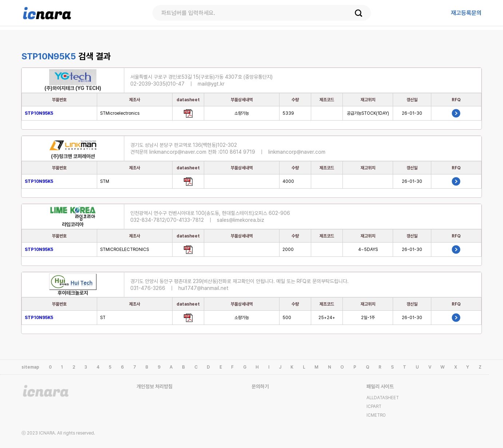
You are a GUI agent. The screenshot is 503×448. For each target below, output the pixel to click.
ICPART (374, 406)
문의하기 (260, 386)
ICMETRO (376, 415)
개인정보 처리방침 (155, 386)
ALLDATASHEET (383, 398)
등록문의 (466, 13)
